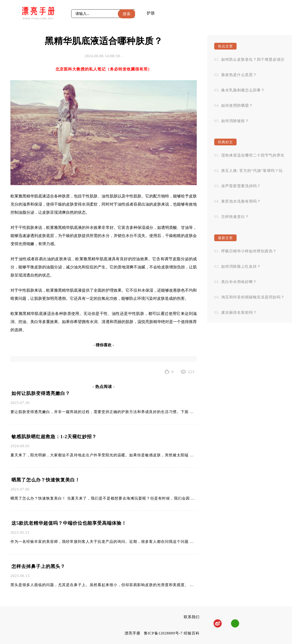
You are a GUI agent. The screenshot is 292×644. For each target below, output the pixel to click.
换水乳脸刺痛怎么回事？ (243, 90)
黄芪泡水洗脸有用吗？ (241, 201)
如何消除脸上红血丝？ (241, 266)
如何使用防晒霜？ (237, 105)
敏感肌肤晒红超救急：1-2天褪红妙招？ (54, 437)
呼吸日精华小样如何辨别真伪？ (249, 251)
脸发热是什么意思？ (239, 75)
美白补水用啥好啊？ (239, 282)
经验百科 (192, 633)
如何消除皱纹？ (235, 121)
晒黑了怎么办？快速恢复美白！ (46, 480)
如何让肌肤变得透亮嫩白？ (41, 393)
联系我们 (192, 617)
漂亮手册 (132, 633)
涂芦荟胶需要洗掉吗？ (241, 186)
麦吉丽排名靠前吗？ (239, 312)
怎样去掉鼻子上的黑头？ (38, 566)
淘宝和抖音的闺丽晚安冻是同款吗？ (253, 297)
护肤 (151, 13)
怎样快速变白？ (235, 217)
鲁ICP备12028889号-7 (163, 633)
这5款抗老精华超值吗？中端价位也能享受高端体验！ (69, 523)
